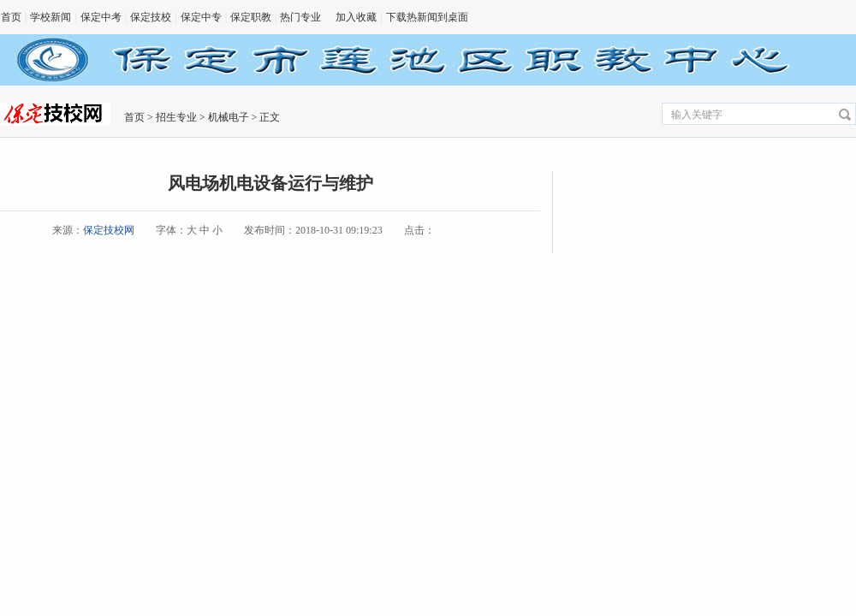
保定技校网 (109, 230)
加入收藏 (356, 17)
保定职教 (251, 17)
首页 (11, 17)
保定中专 (201, 17)
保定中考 (101, 17)
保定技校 (151, 17)
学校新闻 (51, 17)
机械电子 (229, 117)
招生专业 (176, 117)
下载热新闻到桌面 (427, 17)
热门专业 (300, 17)
